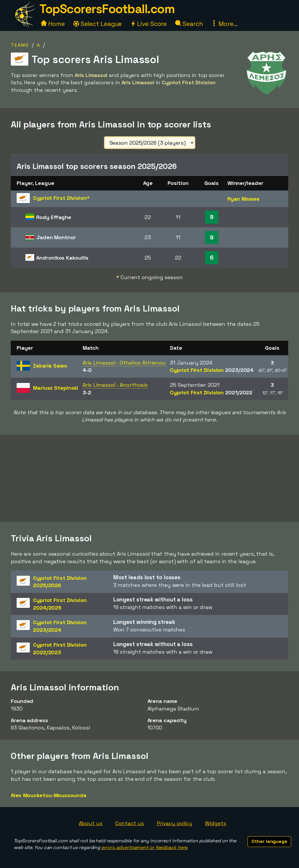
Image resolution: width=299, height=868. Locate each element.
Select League (98, 24)
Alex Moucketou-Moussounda (49, 795)
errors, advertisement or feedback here (144, 847)
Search (189, 24)
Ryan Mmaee (244, 199)
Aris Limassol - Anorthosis (115, 385)
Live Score (148, 24)
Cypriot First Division (212, 370)
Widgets (215, 823)
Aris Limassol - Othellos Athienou (124, 363)
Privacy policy (175, 823)
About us (91, 823)
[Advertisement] (149, 478)
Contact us (130, 823)
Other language (269, 841)
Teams (20, 45)
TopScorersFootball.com (107, 9)
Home (53, 24)
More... (224, 24)
